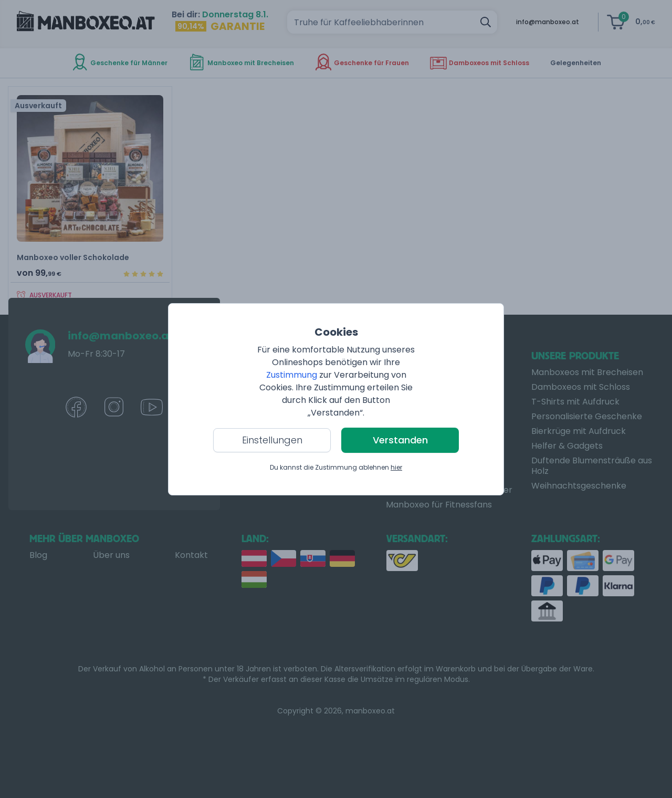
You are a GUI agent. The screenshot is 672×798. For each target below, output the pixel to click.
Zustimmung (292, 375)
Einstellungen (272, 440)
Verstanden (400, 440)
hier (396, 467)
